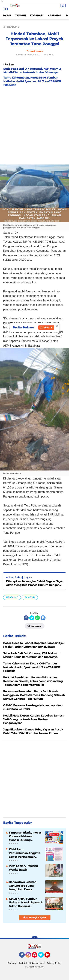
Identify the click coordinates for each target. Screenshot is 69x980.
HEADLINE (12, 597)
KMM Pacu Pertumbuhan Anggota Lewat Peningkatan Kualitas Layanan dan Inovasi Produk (24, 853)
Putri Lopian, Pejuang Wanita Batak (23, 868)
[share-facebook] (26, 618)
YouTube (50, 956)
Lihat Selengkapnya (34, 917)
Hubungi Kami (37, 963)
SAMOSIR (30, 597)
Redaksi (23, 963)
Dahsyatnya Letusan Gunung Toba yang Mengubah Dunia (23, 886)
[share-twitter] (32, 618)
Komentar (35, 626)
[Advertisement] (34, 125)
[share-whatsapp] (37, 618)
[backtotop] (35, 939)
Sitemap (12, 963)
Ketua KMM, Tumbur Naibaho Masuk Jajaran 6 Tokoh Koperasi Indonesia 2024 (26, 903)
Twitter (43, 956)
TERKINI (21, 16)
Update (46, 327)
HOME (7, 16)
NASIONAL (54, 16)
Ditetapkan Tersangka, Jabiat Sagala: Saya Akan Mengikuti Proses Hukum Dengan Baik (34, 583)
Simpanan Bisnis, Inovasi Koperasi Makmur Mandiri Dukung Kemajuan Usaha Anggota (25, 836)
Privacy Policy (54, 963)
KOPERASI (37, 16)
